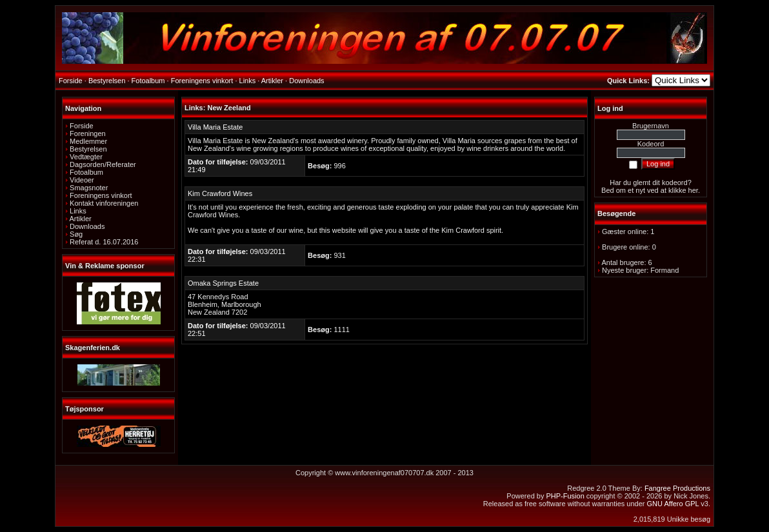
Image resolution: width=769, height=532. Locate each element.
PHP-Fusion (565, 496)
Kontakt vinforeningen (104, 203)
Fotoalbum (86, 172)
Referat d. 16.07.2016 (104, 242)
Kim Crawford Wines (220, 193)
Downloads (87, 226)
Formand (664, 270)
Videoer (82, 180)
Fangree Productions (677, 488)
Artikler (80, 219)
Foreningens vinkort (101, 195)
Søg (76, 234)
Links (78, 211)
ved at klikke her (673, 190)
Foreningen (88, 133)
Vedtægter (86, 157)
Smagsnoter (89, 188)
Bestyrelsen (88, 149)
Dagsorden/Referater (103, 164)
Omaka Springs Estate (223, 283)
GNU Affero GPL (673, 504)
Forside (82, 126)
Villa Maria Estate (215, 127)
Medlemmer (88, 141)
